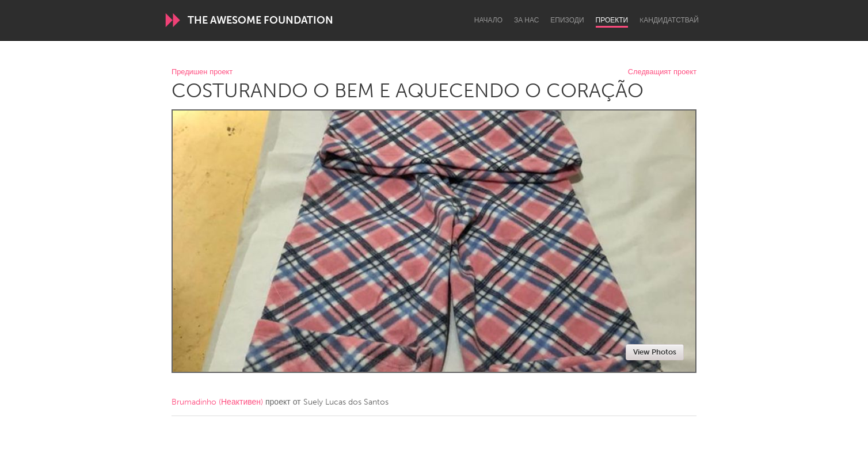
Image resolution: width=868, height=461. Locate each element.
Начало (488, 20)
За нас (526, 20)
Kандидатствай (669, 20)
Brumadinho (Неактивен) (217, 402)
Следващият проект (662, 72)
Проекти (612, 20)
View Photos (655, 352)
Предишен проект (202, 72)
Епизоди (567, 20)
